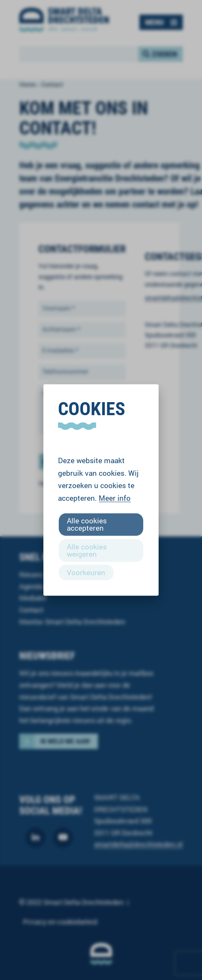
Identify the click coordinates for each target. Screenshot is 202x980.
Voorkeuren (86, 572)
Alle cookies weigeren (87, 550)
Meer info (115, 498)
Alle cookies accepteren (87, 524)
